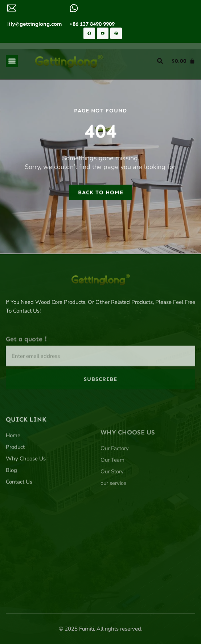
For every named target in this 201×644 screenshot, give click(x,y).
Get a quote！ (27, 361)
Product (15, 475)
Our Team (112, 492)
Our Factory (115, 481)
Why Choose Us (26, 487)
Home (13, 464)
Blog (11, 499)
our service (113, 516)
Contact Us (19, 510)
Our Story (112, 504)
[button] (12, 61)
